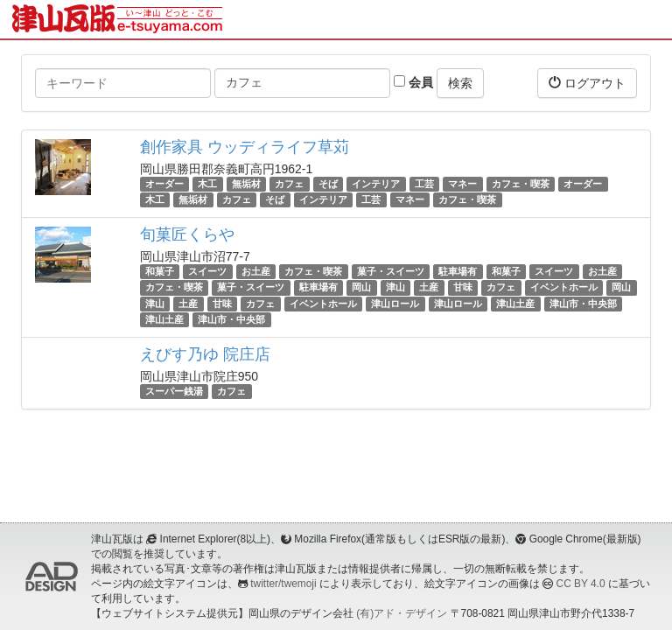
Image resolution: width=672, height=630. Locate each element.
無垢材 (246, 184)
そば (328, 184)
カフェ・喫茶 (521, 184)
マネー (462, 184)
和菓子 (160, 271)
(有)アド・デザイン (402, 613)
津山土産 (515, 304)
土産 (429, 288)
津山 (395, 288)
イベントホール (564, 288)
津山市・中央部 (583, 304)
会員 (413, 82)
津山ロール (395, 304)
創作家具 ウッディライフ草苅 (245, 147)
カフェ (289, 184)
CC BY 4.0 (581, 584)
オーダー (164, 184)
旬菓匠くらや (187, 234)
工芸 (424, 184)
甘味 (463, 288)
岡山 (361, 288)
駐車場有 (458, 271)
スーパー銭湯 (174, 391)
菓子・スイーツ (391, 271)
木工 (207, 184)
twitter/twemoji (283, 584)
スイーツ (207, 271)
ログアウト (587, 83)
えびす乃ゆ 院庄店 (205, 354)
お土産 (256, 271)
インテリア (376, 184)
